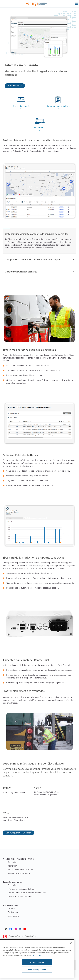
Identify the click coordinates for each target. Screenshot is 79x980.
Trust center (13, 912)
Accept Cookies (37, 962)
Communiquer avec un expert (18, 833)
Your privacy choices (37, 970)
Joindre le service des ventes (21, 896)
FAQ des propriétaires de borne (22, 889)
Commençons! (15, 86)
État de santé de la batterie (58, 106)
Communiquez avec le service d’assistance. (27, 893)
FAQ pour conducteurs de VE (20, 870)
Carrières (12, 908)
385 (5, 788)
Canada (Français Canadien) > (22, 936)
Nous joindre (13, 916)
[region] (37, 959)
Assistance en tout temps (19, 873)
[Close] (71, 943)
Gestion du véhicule (21, 106)
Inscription (12, 866)
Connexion (12, 862)
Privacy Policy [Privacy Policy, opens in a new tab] (37, 955)
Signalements (40, 127)
